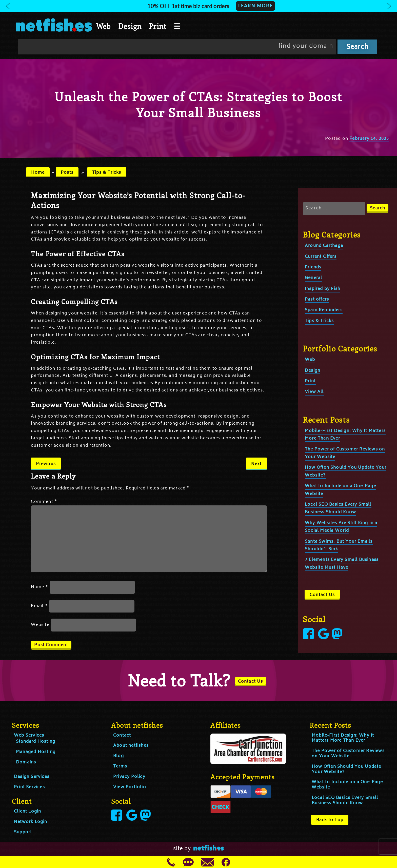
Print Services (29, 787)
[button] (198, 6)
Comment (44, 502)
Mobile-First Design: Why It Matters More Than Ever (343, 738)
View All (314, 392)
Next (256, 464)
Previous (46, 464)
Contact (122, 736)
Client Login (27, 812)
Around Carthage (324, 246)
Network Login (31, 822)
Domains (26, 762)
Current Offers (321, 257)
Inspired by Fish (323, 289)
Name (39, 587)
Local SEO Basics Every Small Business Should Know (338, 508)
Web (104, 26)
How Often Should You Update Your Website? (346, 769)
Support (23, 832)
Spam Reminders (324, 310)
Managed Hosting (36, 752)
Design (130, 26)
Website (40, 625)
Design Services (32, 777)
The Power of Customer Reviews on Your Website (348, 754)
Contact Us (322, 595)
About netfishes (131, 746)
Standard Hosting (36, 742)
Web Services (29, 736)
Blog (118, 756)
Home (38, 173)
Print (158, 26)
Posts (67, 173)
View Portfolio (130, 787)
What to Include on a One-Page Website (347, 785)
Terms (120, 766)
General (313, 278)
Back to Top (330, 820)
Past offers (317, 300)
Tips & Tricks (107, 173)
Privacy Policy (129, 777)
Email (39, 606)
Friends (313, 267)
